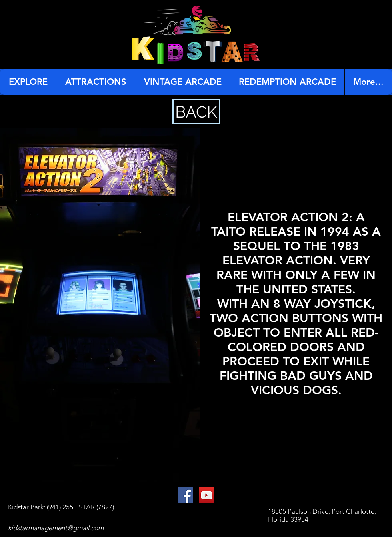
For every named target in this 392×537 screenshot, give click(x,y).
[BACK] (196, 112)
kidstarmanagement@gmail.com (56, 528)
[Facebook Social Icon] (185, 495)
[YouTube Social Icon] (207, 495)
